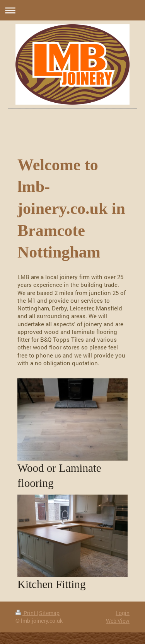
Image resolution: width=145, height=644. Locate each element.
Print (26, 613)
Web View (118, 621)
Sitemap (49, 613)
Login (123, 613)
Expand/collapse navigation (72, 10)
